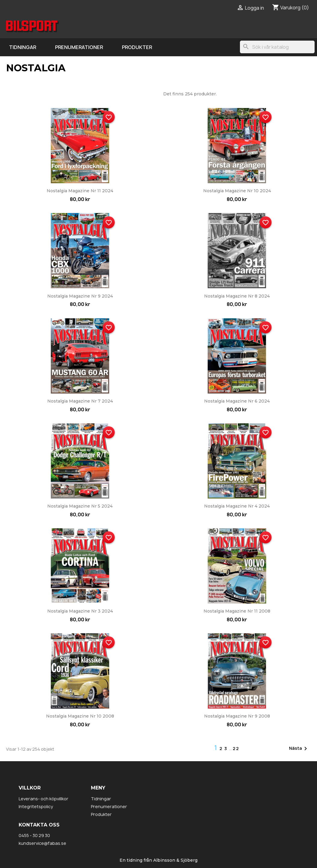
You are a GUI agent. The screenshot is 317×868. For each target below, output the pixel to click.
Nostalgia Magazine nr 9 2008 (237, 716)
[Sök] (277, 47)
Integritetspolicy (36, 806)
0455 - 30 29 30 (34, 835)
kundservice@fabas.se (42, 843)
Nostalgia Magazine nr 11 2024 (80, 191)
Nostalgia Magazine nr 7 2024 (80, 401)
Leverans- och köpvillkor (44, 799)
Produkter (137, 47)
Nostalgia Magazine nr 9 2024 (80, 296)
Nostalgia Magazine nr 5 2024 (80, 506)
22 (236, 748)
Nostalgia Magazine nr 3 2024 (80, 611)
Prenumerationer (79, 47)
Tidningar (23, 47)
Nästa (299, 749)
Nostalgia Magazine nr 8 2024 (237, 296)
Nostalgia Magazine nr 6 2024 (237, 401)
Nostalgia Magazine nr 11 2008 (237, 611)
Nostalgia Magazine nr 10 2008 (80, 716)
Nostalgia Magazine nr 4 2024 (237, 506)
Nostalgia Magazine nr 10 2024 (237, 191)
